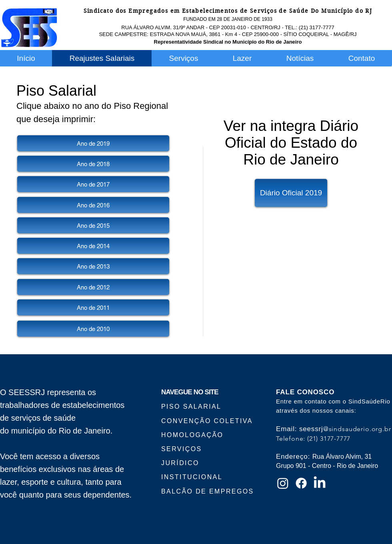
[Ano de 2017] (93, 184)
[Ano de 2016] (93, 205)
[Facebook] (301, 483)
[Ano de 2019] (93, 143)
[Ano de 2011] (93, 307)
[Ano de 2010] (93, 329)
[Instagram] (283, 483)
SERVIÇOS (182, 449)
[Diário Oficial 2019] (291, 193)
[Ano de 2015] (93, 225)
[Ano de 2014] (93, 246)
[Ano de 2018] (93, 164)
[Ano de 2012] (93, 287)
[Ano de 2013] (93, 266)
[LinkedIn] (320, 483)
